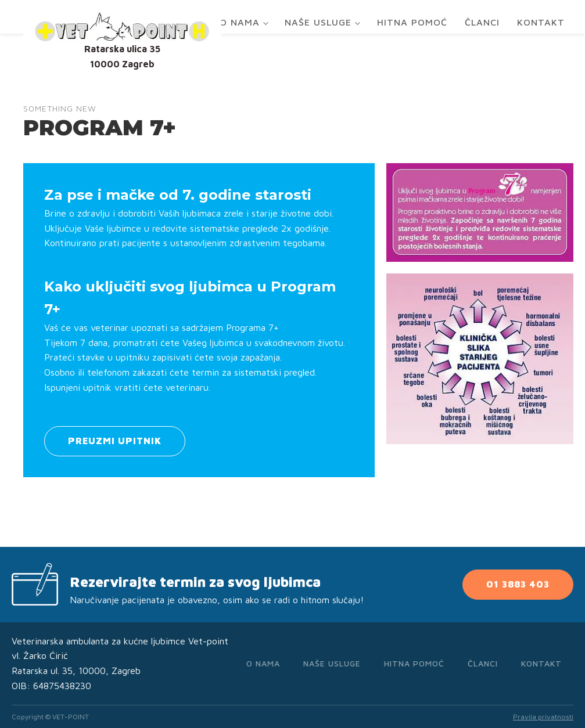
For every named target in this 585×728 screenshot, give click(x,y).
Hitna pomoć (412, 22)
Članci (482, 22)
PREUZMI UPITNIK (115, 441)
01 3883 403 (518, 584)
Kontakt (541, 22)
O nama (240, 22)
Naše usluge (318, 22)
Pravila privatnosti (543, 717)
